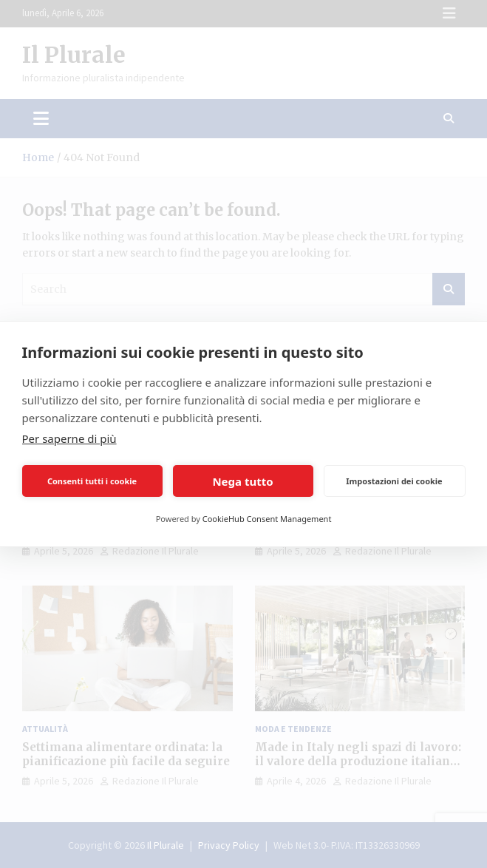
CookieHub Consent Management (267, 519)
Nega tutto (242, 481)
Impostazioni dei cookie (394, 481)
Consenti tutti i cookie (92, 481)
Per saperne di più (69, 438)
